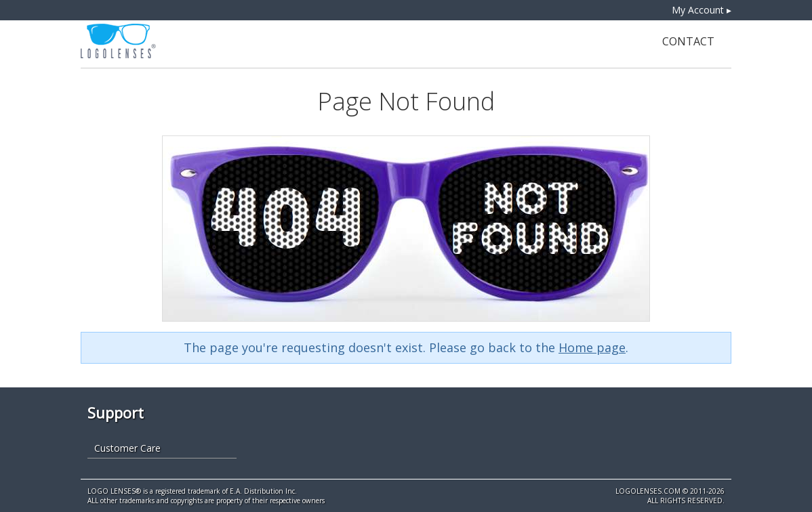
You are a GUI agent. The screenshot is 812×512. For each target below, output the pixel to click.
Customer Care (127, 448)
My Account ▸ (702, 10)
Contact (688, 41)
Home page (592, 347)
